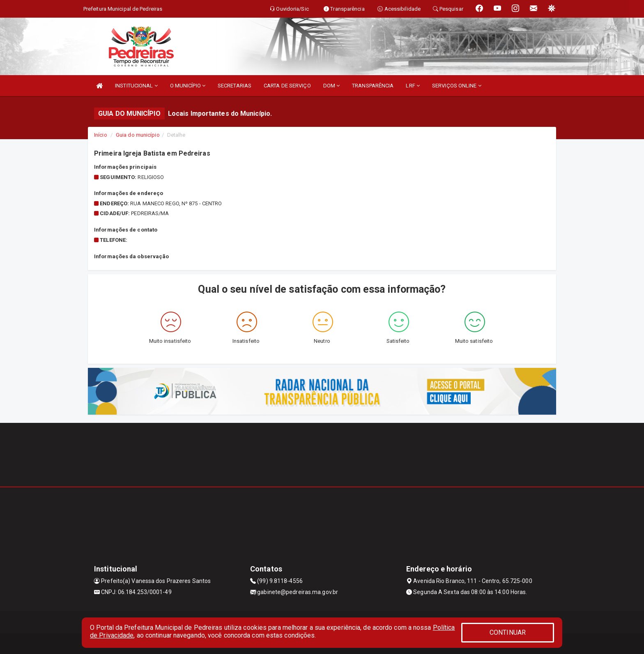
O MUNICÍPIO (188, 86)
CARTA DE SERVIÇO (287, 86)
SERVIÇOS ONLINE (457, 86)
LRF (413, 86)
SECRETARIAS (235, 86)
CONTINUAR (508, 632)
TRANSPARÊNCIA (373, 86)
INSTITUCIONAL (136, 86)
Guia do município (138, 135)
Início (101, 135)
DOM (332, 86)
